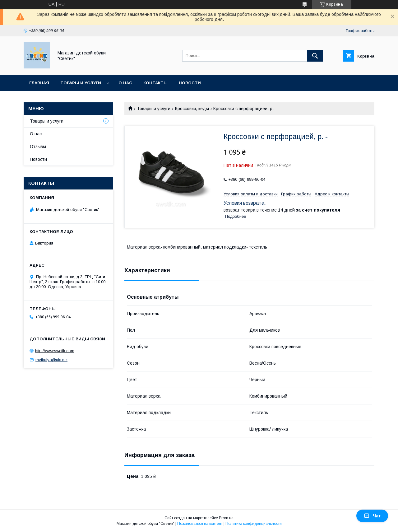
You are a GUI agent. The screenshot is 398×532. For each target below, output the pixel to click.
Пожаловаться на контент (200, 524)
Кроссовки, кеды (192, 109)
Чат (372, 516)
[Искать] (315, 56)
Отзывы (38, 147)
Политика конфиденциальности (254, 524)
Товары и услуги (81, 83)
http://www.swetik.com (55, 351)
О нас (125, 83)
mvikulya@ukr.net (51, 360)
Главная (39, 83)
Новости (190, 83)
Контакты (155, 83)
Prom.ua (226, 518)
